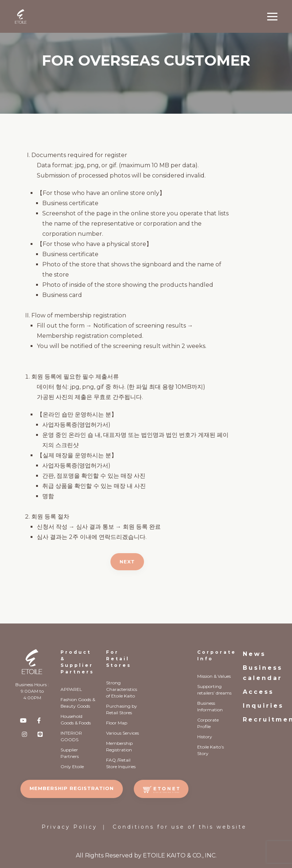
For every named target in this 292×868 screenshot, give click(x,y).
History (205, 737)
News (254, 654)
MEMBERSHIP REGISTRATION (72, 788)
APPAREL (71, 689)
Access (258, 692)
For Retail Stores (119, 659)
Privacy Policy (69, 827)
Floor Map (117, 723)
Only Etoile (72, 767)
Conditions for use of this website (180, 827)
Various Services (122, 733)
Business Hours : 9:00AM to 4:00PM (32, 691)
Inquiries (263, 706)
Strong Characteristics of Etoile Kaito (122, 689)
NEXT (127, 562)
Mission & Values (214, 676)
